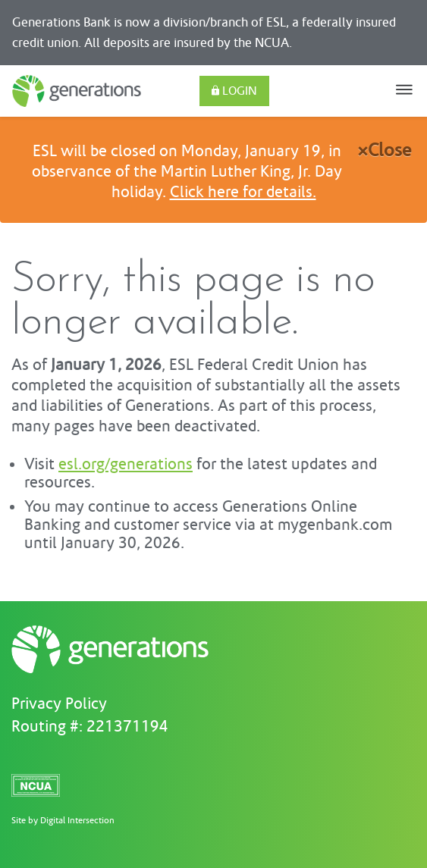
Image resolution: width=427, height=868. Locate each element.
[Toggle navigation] (404, 91)
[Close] (384, 154)
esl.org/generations (126, 465)
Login (234, 91)
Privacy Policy (59, 704)
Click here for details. (243, 193)
